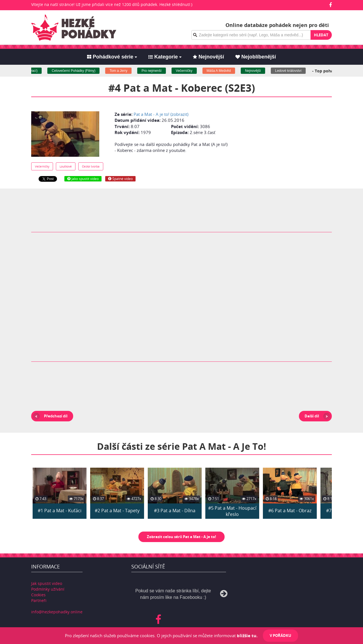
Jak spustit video (47, 583)
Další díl (312, 416)
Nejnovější (256, 71)
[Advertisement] (282, 144)
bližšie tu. (247, 635)
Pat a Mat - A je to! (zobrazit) (161, 114)
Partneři (39, 600)
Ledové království (291, 71)
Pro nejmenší (154, 71)
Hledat (321, 35)
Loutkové (66, 166)
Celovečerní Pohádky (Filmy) (76, 71)
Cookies (38, 595)
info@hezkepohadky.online (57, 612)
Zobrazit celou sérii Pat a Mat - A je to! (181, 537)
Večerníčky (187, 71)
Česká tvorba (91, 166)
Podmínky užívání (48, 589)
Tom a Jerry (121, 71)
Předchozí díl (56, 416)
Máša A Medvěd (221, 71)
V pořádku (280, 635)
